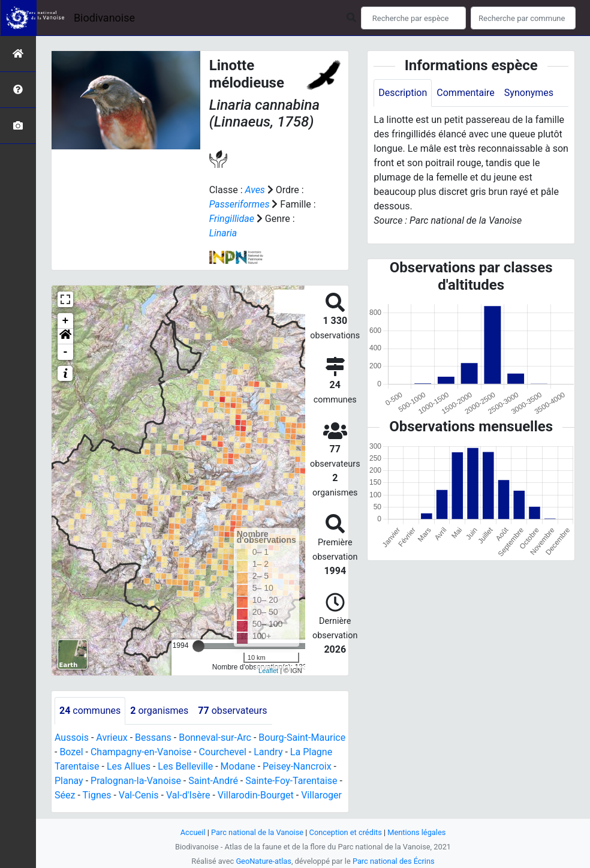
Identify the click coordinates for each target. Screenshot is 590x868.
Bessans (153, 738)
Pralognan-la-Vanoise (136, 781)
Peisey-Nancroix (297, 766)
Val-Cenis (139, 795)
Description (403, 93)
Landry (268, 752)
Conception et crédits (346, 832)
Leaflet (268, 671)
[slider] (198, 646)
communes (90, 711)
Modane (238, 766)
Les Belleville (185, 766)
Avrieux (112, 738)
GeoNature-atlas (264, 861)
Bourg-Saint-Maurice (302, 738)
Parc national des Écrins (394, 861)
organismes (159, 711)
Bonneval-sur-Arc (215, 738)
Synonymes (529, 93)
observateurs (232, 711)
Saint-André (213, 781)
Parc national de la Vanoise (257, 832)
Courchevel (223, 752)
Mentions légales (416, 832)
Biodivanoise (104, 18)
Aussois (72, 738)
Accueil (193, 832)
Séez (65, 795)
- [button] (66, 352)
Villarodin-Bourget (256, 795)
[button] (65, 337)
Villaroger (321, 795)
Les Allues (129, 766)
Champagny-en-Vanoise (141, 752)
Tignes (97, 795)
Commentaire (466, 93)
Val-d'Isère (188, 795)
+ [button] (66, 321)
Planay (69, 781)
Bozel (71, 752)
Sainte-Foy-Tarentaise (291, 781)
